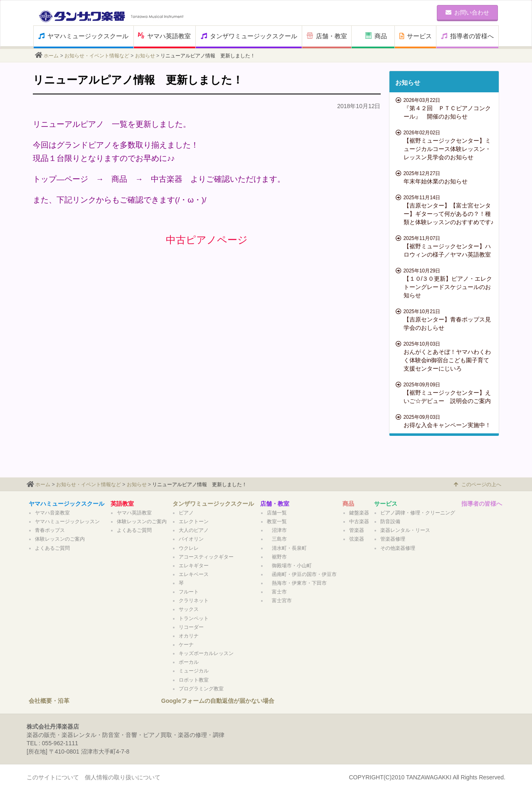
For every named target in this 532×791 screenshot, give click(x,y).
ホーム (51, 56)
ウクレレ (189, 548)
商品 (376, 36)
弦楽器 (357, 539)
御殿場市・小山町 (289, 566)
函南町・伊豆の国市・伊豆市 (302, 574)
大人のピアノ (194, 530)
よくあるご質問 (52, 548)
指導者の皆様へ (467, 36)
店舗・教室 (327, 36)
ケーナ (186, 645)
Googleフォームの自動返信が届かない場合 (218, 701)
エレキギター (194, 566)
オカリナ (189, 636)
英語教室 (122, 504)
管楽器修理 (393, 539)
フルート (189, 592)
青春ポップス (50, 530)
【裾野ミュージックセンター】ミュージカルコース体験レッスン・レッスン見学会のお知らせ (445, 145)
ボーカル (189, 662)
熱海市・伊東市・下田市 (297, 583)
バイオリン (191, 539)
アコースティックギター (206, 557)
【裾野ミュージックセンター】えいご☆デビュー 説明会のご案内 (445, 393)
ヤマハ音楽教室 (52, 513)
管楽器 (357, 530)
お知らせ (145, 56)
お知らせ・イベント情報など (97, 56)
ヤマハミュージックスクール (83, 36)
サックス (189, 609)
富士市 (277, 592)
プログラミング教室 (201, 689)
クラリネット (194, 601)
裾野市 (277, 557)
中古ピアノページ (207, 240)
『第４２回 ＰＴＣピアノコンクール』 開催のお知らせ (445, 108)
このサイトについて (53, 777)
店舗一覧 (277, 513)
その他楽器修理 (398, 548)
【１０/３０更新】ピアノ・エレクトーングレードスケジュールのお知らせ (445, 283)
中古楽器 (359, 522)
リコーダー (191, 627)
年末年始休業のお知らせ (445, 177)
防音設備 (390, 522)
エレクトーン (194, 522)
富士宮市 (279, 601)
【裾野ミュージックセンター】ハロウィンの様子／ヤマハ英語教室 (445, 246)
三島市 (277, 539)
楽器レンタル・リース (405, 530)
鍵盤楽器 (359, 513)
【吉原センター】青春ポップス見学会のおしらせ (445, 319)
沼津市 (277, 530)
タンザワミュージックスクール (249, 36)
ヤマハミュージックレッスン (67, 522)
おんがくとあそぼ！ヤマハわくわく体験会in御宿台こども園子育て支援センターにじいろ (445, 356)
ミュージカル (194, 671)
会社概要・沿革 (49, 701)
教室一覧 (277, 522)
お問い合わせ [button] (467, 12)
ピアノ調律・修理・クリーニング (418, 513)
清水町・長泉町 (287, 548)
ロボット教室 (196, 680)
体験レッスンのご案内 (60, 539)
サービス (416, 36)
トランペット (194, 618)
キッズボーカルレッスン (206, 653)
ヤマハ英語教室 (164, 36)
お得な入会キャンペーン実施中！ (445, 421)
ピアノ (186, 513)
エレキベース (194, 574)
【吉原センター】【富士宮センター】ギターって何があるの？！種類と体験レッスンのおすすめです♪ (445, 210)
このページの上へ (478, 484)
